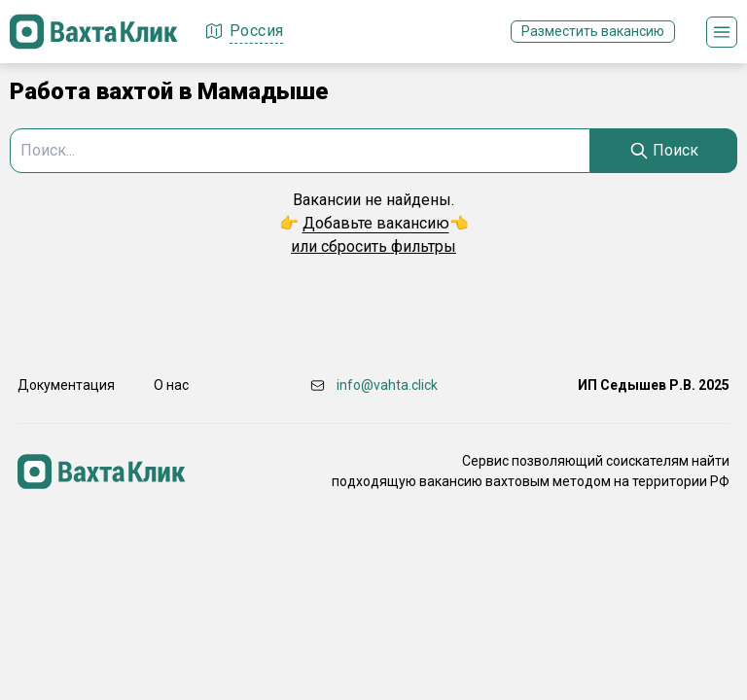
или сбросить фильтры (373, 246)
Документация (66, 385)
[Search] (664, 151)
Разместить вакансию (593, 31)
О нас (171, 385)
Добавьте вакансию (376, 223)
